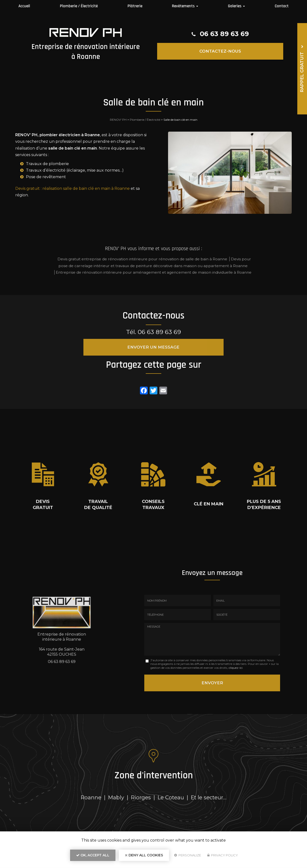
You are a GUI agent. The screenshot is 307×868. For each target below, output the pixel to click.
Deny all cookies (144, 857)
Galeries (236, 6)
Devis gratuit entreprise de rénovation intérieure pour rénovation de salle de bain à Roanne (142, 259)
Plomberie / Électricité (79, 6)
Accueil (24, 6)
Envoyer (212, 682)
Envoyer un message (154, 347)
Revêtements (185, 6)
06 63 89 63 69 (224, 34)
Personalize (188, 857)
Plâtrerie (135, 6)
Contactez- (220, 51)
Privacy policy (223, 857)
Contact (282, 6)
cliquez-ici (236, 668)
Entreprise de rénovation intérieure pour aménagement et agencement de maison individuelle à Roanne (154, 272)
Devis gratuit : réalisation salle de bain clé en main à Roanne (73, 188)
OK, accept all (93, 857)
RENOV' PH (118, 120)
